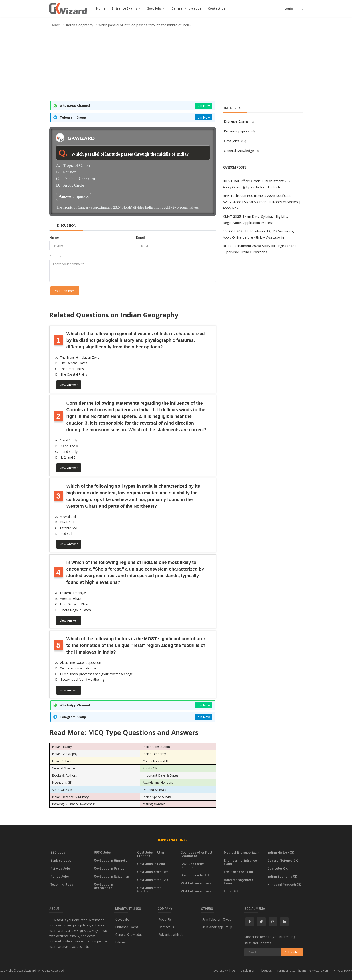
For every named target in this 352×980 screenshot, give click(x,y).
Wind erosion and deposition (81, 668)
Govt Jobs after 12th (153, 880)
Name (54, 237)
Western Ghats (71, 599)
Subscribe (292, 952)
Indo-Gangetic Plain (74, 604)
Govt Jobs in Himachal (111, 861)
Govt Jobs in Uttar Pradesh (151, 854)
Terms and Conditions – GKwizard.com (303, 970)
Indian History (62, 747)
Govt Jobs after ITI (195, 875)
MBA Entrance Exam (196, 891)
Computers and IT (156, 761)
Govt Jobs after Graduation (149, 890)
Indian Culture (62, 761)
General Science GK (283, 861)
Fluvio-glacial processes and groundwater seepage (96, 674)
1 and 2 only (69, 440)
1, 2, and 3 (68, 457)
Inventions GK (62, 782)
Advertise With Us (224, 970)
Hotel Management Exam (238, 882)
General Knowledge (186, 8)
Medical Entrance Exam (242, 853)
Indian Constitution (156, 747)
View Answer (69, 385)
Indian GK (231, 891)
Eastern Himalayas (73, 593)
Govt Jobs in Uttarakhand (104, 886)
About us (266, 970)
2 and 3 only (69, 446)
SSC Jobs (58, 853)
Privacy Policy (343, 970)
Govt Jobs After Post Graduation (196, 854)
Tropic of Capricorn (79, 179)
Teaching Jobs (62, 885)
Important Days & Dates (161, 775)
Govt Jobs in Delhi (151, 864)
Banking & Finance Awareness (74, 804)
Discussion (67, 225)
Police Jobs (60, 877)
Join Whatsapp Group (217, 927)
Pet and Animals (154, 790)
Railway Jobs (61, 869)
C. (58, 179)
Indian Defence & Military (70, 797)
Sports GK (150, 768)
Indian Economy (154, 754)
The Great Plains (72, 369)
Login (289, 8)
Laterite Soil (69, 528)
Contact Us (217, 8)
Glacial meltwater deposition (80, 663)
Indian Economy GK (282, 877)
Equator (69, 172)
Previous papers (237, 131)
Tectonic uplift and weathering (82, 679)
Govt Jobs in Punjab (109, 869)
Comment (57, 256)
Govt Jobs (156, 8)
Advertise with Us (171, 935)
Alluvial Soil (68, 517)
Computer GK (278, 869)
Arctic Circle (74, 185)
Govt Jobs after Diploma (192, 866)
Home (101, 8)
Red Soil (66, 534)
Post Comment (65, 291)
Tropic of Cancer (77, 166)
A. (58, 166)
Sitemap (121, 942)
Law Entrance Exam (239, 872)
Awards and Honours (158, 782)
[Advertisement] (176, 64)
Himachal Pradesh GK (284, 885)
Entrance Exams (126, 8)
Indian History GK (281, 853)
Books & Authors (64, 775)
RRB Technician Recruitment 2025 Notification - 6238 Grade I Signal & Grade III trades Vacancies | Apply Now (262, 202)
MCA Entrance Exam (196, 883)
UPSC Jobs (102, 853)
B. (58, 172)
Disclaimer (248, 970)
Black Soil (67, 522)
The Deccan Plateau (75, 363)
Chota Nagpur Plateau (76, 610)
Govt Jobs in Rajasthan (112, 877)
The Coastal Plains (74, 374)
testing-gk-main (154, 804)
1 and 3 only (69, 452)
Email (140, 237)
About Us (165, 920)
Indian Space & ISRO (158, 797)
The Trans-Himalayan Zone (80, 357)
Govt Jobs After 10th (153, 872)
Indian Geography (65, 754)
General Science (63, 768)
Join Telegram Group (217, 920)
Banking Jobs (61, 861)
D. (58, 185)
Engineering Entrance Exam (240, 862)
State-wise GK (62, 790)
